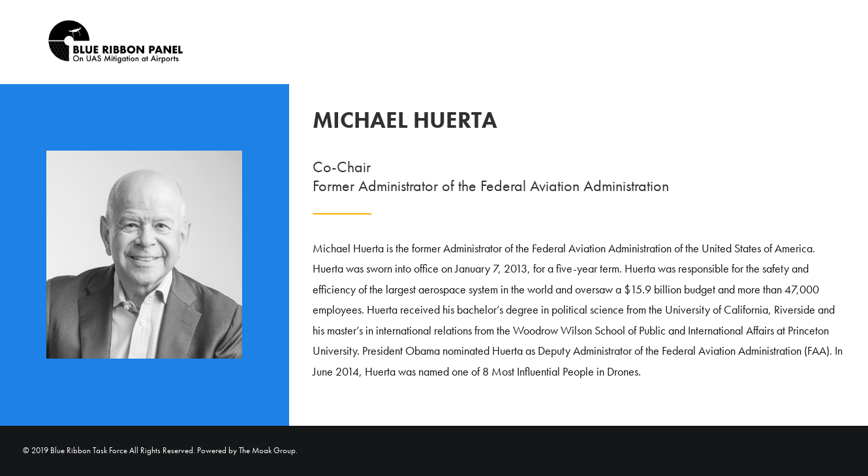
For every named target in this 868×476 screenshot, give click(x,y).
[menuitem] (799, 42)
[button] (839, 42)
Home (804, 42)
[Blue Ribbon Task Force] (97, 42)
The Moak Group (267, 450)
